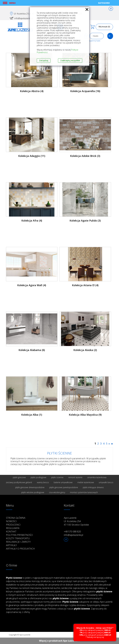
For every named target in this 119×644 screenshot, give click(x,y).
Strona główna (16, 518)
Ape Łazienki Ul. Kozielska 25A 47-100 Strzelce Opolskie (76, 521)
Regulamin (13, 528)
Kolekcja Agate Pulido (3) (85, 221)
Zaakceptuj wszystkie (70, 60)
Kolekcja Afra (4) (32, 221)
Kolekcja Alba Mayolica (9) (85, 415)
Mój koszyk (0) (104, 27)
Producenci (13, 525)
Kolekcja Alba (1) (32, 415)
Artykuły (11, 545)
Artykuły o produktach (20, 549)
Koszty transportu (18, 538)
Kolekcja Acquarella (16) (85, 91)
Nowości (11, 521)
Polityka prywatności (19, 535)
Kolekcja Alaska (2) (85, 350)
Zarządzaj (44, 60)
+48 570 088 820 (72, 532)
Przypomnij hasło (94, 41)
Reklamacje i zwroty (18, 542)
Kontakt (11, 532)
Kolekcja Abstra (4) (32, 91)
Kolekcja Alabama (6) (32, 350)
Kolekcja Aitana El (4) (85, 285)
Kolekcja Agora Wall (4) (32, 285)
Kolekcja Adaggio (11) (32, 156)
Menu (12, 3)
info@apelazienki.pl (24, 18)
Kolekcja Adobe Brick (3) (85, 156)
